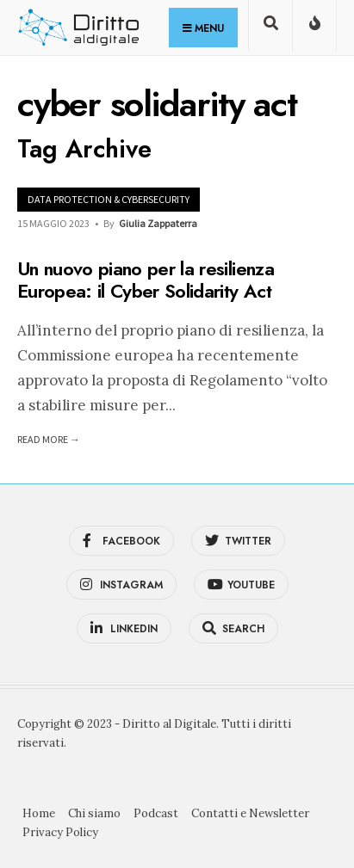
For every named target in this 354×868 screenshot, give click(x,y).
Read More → (49, 439)
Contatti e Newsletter (250, 813)
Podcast (156, 813)
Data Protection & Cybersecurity (109, 199)
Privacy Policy (60, 832)
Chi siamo (94, 813)
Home (39, 813)
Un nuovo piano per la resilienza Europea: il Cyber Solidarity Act (146, 280)
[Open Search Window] (270, 29)
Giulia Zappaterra (158, 223)
